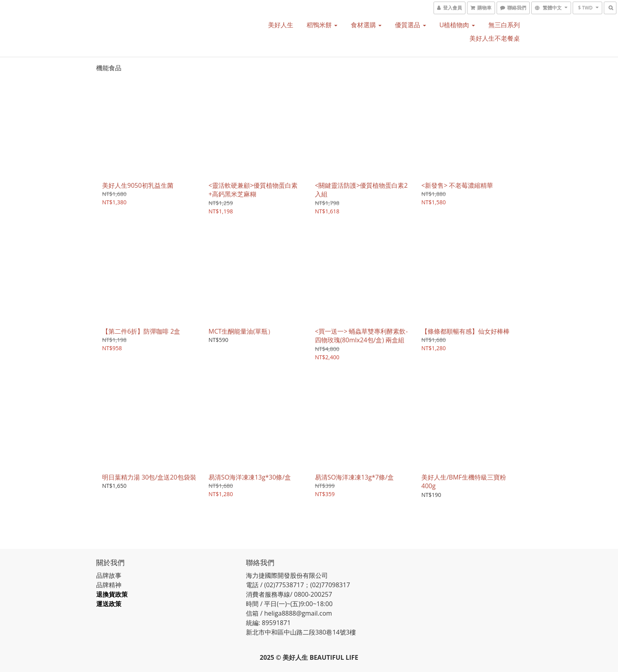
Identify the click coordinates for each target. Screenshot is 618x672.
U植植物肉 (457, 25)
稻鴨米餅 (322, 25)
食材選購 (366, 25)
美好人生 (281, 25)
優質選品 (410, 25)
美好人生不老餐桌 (495, 38)
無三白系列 (504, 25)
